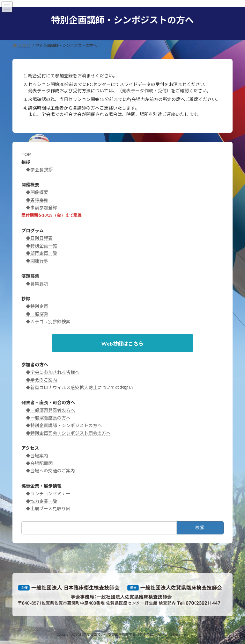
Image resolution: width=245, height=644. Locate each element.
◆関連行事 (37, 261)
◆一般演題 (37, 314)
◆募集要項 (37, 284)
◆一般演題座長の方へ (48, 418)
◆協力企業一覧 (41, 501)
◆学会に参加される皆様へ (53, 372)
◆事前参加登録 (41, 208)
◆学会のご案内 (41, 380)
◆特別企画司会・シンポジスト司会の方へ (68, 433)
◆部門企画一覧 (41, 253)
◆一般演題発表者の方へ (50, 410)
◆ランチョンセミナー (48, 494)
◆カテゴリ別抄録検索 (48, 322)
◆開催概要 (37, 192)
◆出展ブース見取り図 (48, 508)
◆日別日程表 (39, 238)
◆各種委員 (37, 200)
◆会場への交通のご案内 (50, 471)
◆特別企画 (37, 306)
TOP (26, 154)
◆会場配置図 (39, 463)
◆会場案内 (37, 456)
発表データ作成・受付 (144, 91)
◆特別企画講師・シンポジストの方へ (64, 425)
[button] (122, 343)
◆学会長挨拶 (39, 170)
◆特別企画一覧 (41, 246)
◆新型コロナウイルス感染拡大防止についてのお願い (79, 387)
